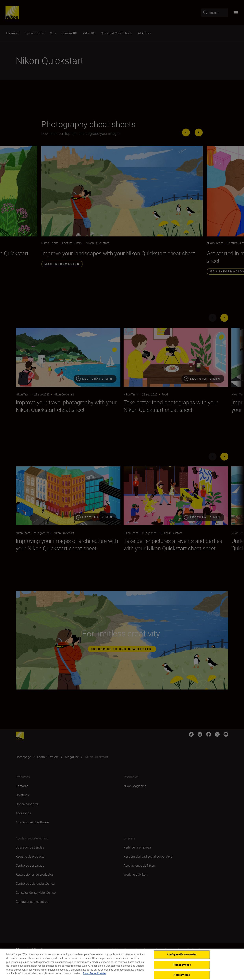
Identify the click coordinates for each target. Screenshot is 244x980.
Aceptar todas (182, 975)
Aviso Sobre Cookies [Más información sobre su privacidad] (94, 973)
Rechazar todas (182, 965)
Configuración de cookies (182, 954)
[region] (122, 964)
